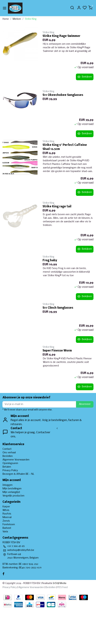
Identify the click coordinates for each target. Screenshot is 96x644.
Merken (17, 19)
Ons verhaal (9, 453)
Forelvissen (9, 525)
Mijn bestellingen (12, 489)
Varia (5, 532)
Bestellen (8, 456)
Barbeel (7, 528)
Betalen (7, 467)
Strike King (31, 19)
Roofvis (7, 514)
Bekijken (85, 77)
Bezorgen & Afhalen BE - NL (18, 474)
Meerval (7, 517)
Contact (7, 449)
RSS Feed (62, 587)
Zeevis (6, 521)
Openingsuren (10, 463)
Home (6, 19)
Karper (6, 507)
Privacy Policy (10, 470)
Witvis (6, 510)
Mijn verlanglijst (11, 492)
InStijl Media (59, 583)
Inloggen (8, 485)
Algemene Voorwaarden (16, 460)
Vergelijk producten (13, 496)
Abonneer (85, 404)
